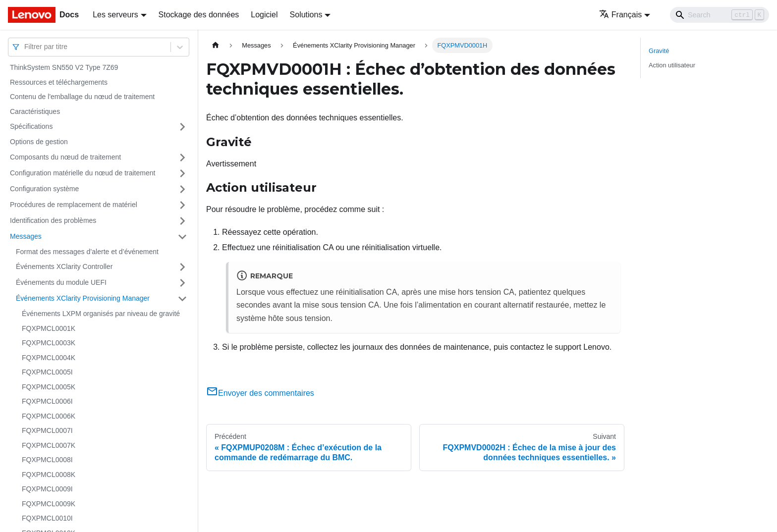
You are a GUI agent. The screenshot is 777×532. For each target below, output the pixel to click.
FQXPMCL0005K (49, 387)
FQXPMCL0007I (47, 430)
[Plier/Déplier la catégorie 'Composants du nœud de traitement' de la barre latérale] (182, 158)
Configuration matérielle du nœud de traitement (83, 173)
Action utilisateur (672, 65)
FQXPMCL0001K (49, 328)
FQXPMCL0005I (47, 372)
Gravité (659, 51)
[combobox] (25, 47)
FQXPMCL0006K (49, 416)
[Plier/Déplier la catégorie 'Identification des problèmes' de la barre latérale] (182, 221)
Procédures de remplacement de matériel (74, 205)
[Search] (720, 15)
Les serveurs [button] (115, 15)
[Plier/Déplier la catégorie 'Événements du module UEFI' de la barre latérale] (182, 283)
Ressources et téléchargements (59, 82)
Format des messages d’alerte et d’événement (87, 252)
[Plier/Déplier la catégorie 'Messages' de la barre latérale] (182, 237)
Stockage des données (199, 15)
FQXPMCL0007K (49, 445)
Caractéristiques (35, 111)
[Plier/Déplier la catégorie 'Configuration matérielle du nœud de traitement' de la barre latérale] (182, 173)
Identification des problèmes (53, 220)
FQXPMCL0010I (47, 518)
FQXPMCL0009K (49, 504)
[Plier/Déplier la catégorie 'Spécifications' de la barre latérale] (182, 127)
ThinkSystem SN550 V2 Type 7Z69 (64, 67)
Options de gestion (39, 142)
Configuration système (44, 189)
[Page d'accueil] (216, 45)
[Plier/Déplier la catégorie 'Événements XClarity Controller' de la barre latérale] (182, 267)
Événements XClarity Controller (64, 266)
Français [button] (620, 15)
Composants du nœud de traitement (65, 157)
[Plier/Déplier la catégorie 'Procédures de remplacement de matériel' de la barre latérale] (182, 205)
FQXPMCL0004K (49, 358)
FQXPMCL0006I (47, 401)
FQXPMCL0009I (47, 489)
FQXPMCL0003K (49, 343)
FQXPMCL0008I (47, 460)
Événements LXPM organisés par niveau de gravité (101, 314)
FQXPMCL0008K (49, 475)
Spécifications (31, 126)
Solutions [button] (306, 15)
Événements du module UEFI (61, 282)
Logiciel (264, 15)
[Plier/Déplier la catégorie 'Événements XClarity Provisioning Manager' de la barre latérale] (182, 299)
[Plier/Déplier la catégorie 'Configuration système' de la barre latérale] (182, 189)
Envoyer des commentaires (260, 393)
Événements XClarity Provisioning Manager (83, 298)
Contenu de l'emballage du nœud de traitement (82, 97)
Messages (26, 236)
